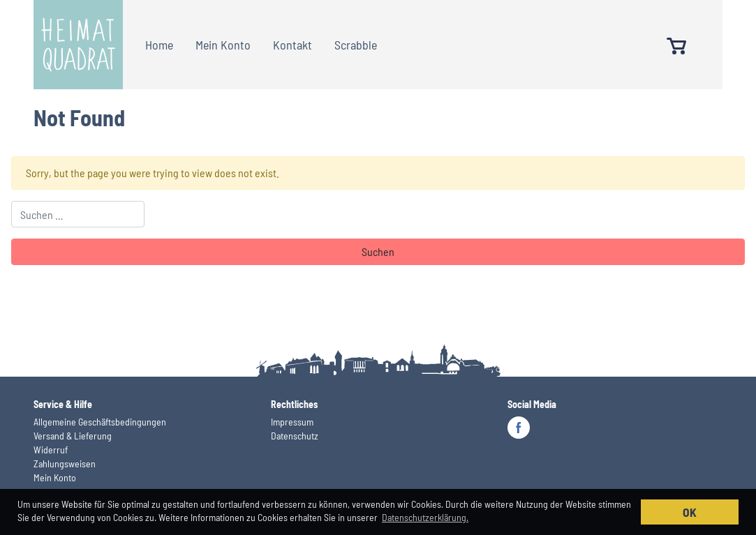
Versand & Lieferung (73, 436)
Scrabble (356, 45)
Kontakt (292, 45)
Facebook (519, 428)
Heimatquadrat (78, 45)
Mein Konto (223, 45)
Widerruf (51, 450)
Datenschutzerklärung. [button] (425, 517)
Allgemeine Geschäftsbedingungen (100, 422)
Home (159, 45)
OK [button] (690, 512)
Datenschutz (295, 436)
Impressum (292, 422)
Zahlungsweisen (65, 464)
